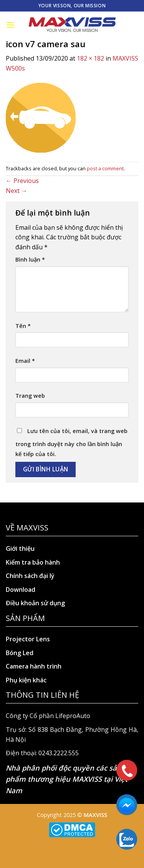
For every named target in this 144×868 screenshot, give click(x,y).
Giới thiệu (20, 548)
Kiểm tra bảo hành (33, 562)
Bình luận (30, 259)
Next (17, 191)
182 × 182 (90, 58)
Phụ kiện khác (26, 680)
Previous (22, 181)
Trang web (30, 396)
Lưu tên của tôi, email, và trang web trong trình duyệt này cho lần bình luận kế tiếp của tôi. (71, 442)
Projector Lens (28, 639)
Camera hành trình (34, 666)
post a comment (105, 168)
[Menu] (10, 25)
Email (25, 361)
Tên (23, 326)
